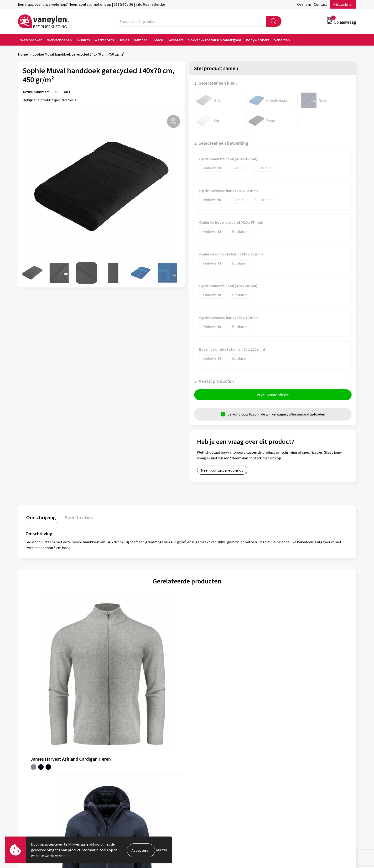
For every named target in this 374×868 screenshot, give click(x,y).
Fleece (158, 40)
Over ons (304, 4)
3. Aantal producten (214, 381)
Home (23, 54)
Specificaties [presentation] (76, 517)
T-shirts (83, 40)
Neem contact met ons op (222, 471)
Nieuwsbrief (343, 4)
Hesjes (124, 40)
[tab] (40, 518)
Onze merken (120, 750)
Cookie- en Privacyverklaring (300, 750)
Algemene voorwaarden (296, 743)
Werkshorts (104, 40)
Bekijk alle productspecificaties (50, 100)
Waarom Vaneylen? (125, 764)
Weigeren (161, 850)
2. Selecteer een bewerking (221, 143)
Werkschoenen (60, 40)
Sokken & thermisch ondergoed (215, 40)
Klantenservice (205, 743)
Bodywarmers (258, 40)
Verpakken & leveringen (212, 757)
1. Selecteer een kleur (216, 83)
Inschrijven (338, 822)
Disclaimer (286, 757)
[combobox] (190, 21)
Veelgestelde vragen (126, 779)
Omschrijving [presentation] (40, 517)
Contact (321, 4)
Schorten (282, 40)
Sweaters (176, 40)
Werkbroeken (31, 40)
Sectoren (116, 757)
